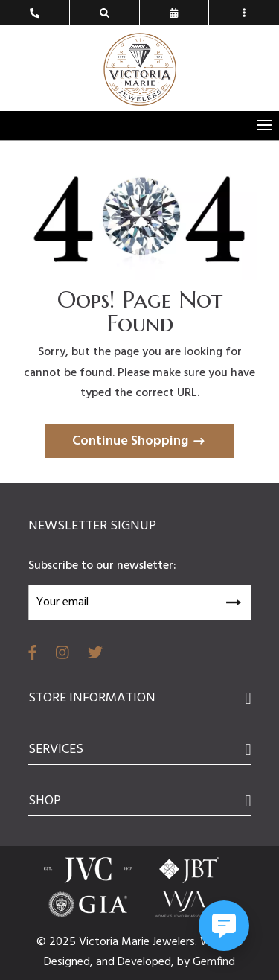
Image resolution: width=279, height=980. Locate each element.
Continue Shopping (130, 441)
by (185, 962)
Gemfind (214, 962)
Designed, (70, 962)
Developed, (147, 962)
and (107, 962)
